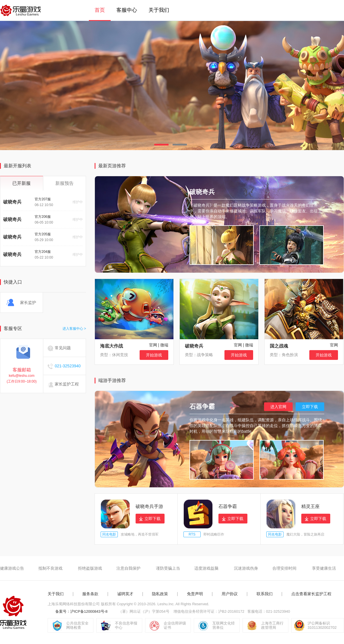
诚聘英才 (125, 594)
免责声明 (195, 594)
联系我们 (265, 594)
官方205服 (43, 234)
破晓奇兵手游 (149, 506)
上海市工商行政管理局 (272, 625)
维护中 (78, 202)
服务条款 (90, 594)
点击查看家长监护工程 (311, 594)
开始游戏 (154, 355)
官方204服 (43, 252)
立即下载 (310, 407)
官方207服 (43, 199)
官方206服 (43, 217)
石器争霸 (228, 506)
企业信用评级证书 (175, 625)
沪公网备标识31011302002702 (322, 625)
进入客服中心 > (74, 329)
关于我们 (159, 10)
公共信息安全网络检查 (77, 625)
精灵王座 (310, 506)
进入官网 (278, 407)
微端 (164, 345)
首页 (100, 10)
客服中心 (127, 10)
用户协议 (230, 594)
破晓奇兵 (12, 202)
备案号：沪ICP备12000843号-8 (81, 611)
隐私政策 (160, 594)
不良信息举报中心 (126, 625)
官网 (153, 345)
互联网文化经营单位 (224, 625)
